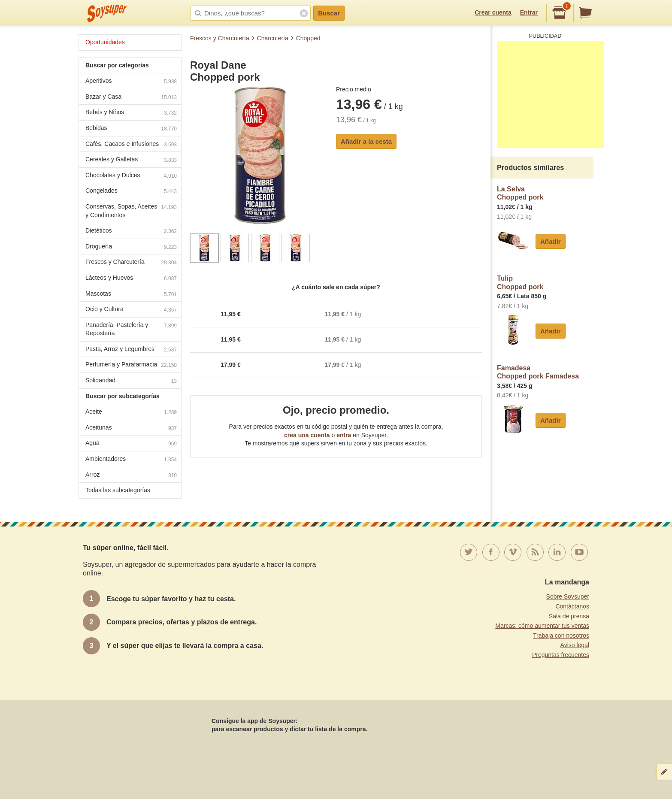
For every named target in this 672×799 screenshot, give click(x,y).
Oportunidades (105, 42)
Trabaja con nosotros (561, 636)
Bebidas (131, 129)
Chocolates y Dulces (131, 176)
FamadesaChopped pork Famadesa (538, 372)
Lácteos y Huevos (131, 279)
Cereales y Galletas (131, 160)
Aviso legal (575, 645)
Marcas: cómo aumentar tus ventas (542, 626)
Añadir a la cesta (366, 141)
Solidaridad (131, 381)
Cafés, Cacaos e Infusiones (131, 145)
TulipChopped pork (520, 283)
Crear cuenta (493, 12)
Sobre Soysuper (568, 596)
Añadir (551, 241)
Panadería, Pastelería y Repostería (131, 329)
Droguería (131, 247)
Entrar (529, 12)
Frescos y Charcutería (220, 38)
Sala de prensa (569, 616)
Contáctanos (572, 606)
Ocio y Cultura (131, 310)
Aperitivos (131, 82)
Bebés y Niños (131, 113)
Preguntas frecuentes (561, 655)
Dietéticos (131, 232)
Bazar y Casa (131, 98)
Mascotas (131, 295)
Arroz (131, 476)
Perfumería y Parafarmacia (131, 365)
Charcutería (273, 38)
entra (344, 435)
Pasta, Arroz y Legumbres (131, 350)
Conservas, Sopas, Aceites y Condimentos (131, 211)
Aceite (131, 413)
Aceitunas (131, 428)
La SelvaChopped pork (520, 193)
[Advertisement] (551, 94)
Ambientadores (131, 460)
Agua (131, 444)
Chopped (308, 38)
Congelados (131, 192)
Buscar (329, 13)
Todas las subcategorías (118, 490)
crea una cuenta (307, 435)
